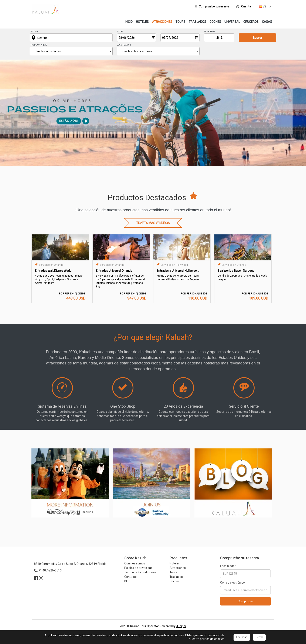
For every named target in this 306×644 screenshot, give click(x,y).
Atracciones (163, 21)
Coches (215, 22)
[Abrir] (153, 38)
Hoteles (142, 22)
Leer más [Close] (242, 637)
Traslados (197, 22)
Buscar (258, 38)
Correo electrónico (232, 583)
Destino (34, 32)
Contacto (130, 577)
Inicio (129, 22)
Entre (120, 32)
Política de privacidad (138, 568)
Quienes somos (135, 563)
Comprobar (245, 601)
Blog (127, 581)
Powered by (173, 626)
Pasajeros (209, 32)
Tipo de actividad (38, 45)
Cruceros (251, 22)
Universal (232, 22)
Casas (267, 22)
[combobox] (71, 51)
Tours (180, 22)
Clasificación (124, 45)
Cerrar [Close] (259, 637)
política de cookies (212, 639)
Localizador (228, 566)
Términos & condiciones (140, 572)
